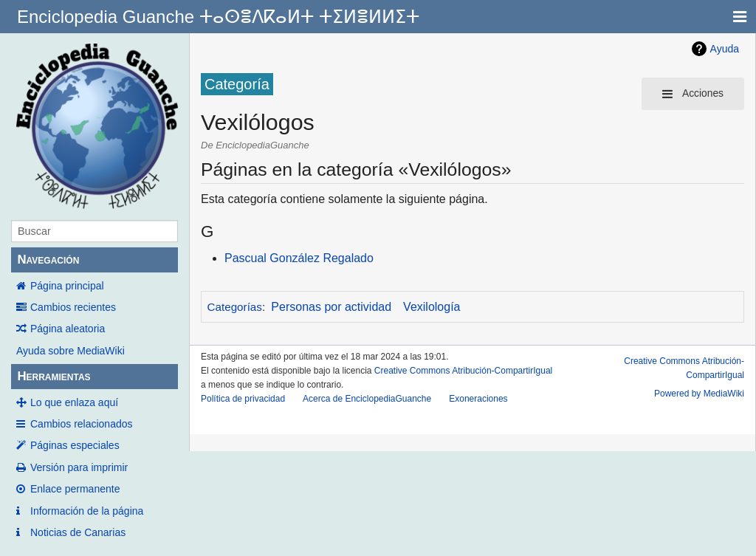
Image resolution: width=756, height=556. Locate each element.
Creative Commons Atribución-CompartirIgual (463, 371)
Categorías (235, 307)
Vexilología (432, 307)
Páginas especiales (75, 445)
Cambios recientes (73, 307)
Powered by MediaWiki (699, 394)
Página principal (67, 286)
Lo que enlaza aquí (74, 402)
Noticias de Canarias (78, 532)
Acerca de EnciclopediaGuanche (367, 399)
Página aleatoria (68, 329)
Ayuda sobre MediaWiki (71, 351)
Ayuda (725, 49)
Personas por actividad (331, 307)
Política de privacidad (243, 399)
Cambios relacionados (82, 424)
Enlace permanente (75, 489)
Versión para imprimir (79, 467)
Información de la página (87, 511)
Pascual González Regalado (299, 258)
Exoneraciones (478, 399)
